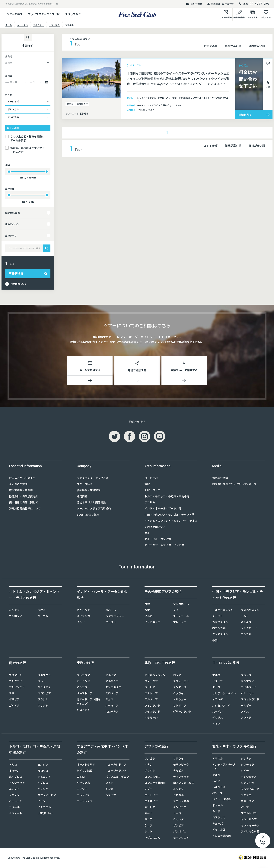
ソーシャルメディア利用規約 (94, 509)
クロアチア (83, 710)
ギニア (148, 820)
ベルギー (246, 706)
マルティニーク (250, 789)
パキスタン (83, 611)
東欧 (147, 485)
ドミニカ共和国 (221, 836)
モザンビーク (181, 765)
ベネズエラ (44, 676)
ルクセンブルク (221, 706)
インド (81, 623)
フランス (246, 676)
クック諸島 (83, 783)
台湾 (147, 605)
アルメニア (151, 700)
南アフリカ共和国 (184, 783)
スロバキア (112, 712)
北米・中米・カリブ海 (158, 540)
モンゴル (246, 635)
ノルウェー (180, 700)
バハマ (216, 782)
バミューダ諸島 (221, 800)
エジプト (14, 789)
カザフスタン (220, 623)
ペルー (42, 682)
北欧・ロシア (152, 491)
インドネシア (152, 623)
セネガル (178, 796)
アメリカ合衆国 (250, 832)
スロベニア (112, 694)
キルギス (246, 623)
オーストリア (85, 694)
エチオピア (151, 802)
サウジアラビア (47, 796)
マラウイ (178, 759)
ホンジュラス (249, 777)
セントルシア (249, 820)
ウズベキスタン (250, 611)
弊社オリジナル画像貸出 (91, 503)
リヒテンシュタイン (224, 694)
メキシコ (246, 796)
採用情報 (82, 497)
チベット (218, 617)
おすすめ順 (211, 46)
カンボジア (16, 617)
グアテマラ (247, 765)
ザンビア (178, 826)
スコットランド (250, 700)
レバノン (14, 796)
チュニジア (44, 777)
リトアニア (180, 706)
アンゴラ (150, 759)
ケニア (148, 826)
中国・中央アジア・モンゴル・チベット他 (169, 515)
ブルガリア (83, 676)
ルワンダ (178, 789)
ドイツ (216, 724)
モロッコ (43, 771)
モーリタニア (181, 838)
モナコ (216, 688)
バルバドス (219, 788)
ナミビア (178, 771)
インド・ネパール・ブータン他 (163, 509)
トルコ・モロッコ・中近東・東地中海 (167, 497)
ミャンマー (16, 611)
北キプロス (16, 777)
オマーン (14, 771)
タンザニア (180, 808)
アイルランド (249, 688)
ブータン (111, 623)
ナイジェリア (181, 777)
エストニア (151, 694)
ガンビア (150, 808)
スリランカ (83, 617)
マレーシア (180, 623)
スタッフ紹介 (73, 14)
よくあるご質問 (18, 485)
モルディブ (83, 796)
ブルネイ (150, 617)
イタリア (217, 682)
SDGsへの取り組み (88, 515)
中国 (215, 641)
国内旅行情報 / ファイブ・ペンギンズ (234, 485)
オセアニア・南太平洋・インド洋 (164, 546)
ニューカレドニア (116, 765)
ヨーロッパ (151, 479)
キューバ (218, 824)
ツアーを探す (15, 14)
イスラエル (44, 808)
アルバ (216, 776)
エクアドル (16, 676)
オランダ (218, 700)
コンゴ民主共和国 (155, 783)
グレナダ (246, 759)
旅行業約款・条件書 (21, 491)
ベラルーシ (151, 718)
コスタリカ (219, 818)
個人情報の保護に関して (24, 503)
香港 (147, 611)
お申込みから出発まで (22, 479)
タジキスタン (220, 635)
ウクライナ (180, 694)
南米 (147, 534)
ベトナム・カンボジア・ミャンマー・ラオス (171, 521)
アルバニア (112, 682)
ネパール (111, 611)
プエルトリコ (249, 814)
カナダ (216, 812)
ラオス (42, 611)
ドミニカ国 (219, 830)
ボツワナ (150, 771)
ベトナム (43, 617)
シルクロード (249, 629)
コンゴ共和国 (152, 777)
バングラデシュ (115, 617)
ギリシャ (43, 789)
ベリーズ (217, 794)
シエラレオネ (181, 802)
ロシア (177, 676)
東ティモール (181, 617)
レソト (148, 832)
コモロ (81, 777)
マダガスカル (152, 838)
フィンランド (152, 706)
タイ (176, 611)
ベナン (148, 765)
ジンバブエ (180, 832)
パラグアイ (44, 688)
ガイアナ (14, 706)
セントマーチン (250, 826)
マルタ (216, 676)
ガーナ (148, 814)
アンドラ (246, 718)
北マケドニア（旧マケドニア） (89, 702)
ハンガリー (83, 688)
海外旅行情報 (220, 479)
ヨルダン (43, 765)
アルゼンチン (17, 688)
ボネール (218, 806)
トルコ (13, 765)
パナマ (245, 808)
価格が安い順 (257, 46)
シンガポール (181, 605)
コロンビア (44, 694)
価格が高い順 (233, 46)
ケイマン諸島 (85, 771)
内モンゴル (219, 629)
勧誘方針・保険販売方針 (24, 497)
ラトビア (150, 688)
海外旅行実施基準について (25, 509)
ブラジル (43, 700)
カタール (14, 808)
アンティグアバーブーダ (224, 767)
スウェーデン (181, 682)
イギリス (218, 718)
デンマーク (180, 688)
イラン (42, 802)
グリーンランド (182, 712)
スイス (245, 712)
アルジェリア (17, 783)
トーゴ (177, 814)
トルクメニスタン (223, 611)
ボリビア (14, 700)
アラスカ (218, 759)
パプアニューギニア (117, 777)
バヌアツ (111, 796)
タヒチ (109, 783)
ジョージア (151, 682)
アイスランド (152, 712)
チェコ (109, 700)
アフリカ (150, 503)
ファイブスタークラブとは (44, 14)
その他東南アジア (155, 527)
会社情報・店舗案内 (89, 491)
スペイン (217, 712)
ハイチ (245, 771)
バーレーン (16, 802)
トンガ (109, 789)
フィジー (82, 789)
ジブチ (148, 789)
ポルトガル (247, 694)
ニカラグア (247, 802)
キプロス (43, 783)
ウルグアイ (16, 682)
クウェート (16, 814)
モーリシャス (85, 802)
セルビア (111, 676)
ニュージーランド (116, 771)
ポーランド (83, 682)
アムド (245, 617)
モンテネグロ (113, 688)
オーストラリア (86, 765)
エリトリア (151, 796)
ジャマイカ (247, 783)
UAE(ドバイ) (45, 814)
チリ (12, 694)
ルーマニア (112, 706)
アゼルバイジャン (155, 676)
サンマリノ (247, 682)
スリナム (43, 706)
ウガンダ (178, 820)
